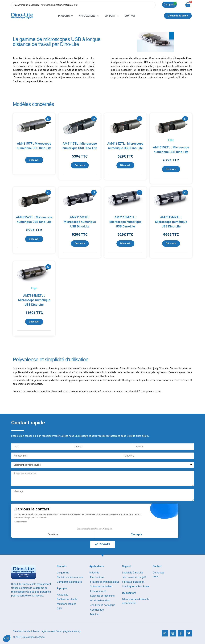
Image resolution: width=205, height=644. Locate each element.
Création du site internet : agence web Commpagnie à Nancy (47, 631)
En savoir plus (21, 522)
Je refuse (53, 535)
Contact (130, 16)
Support (112, 16)
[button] (7, 639)
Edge (171, 140)
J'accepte (137, 535)
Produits (65, 16)
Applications (89, 16)
